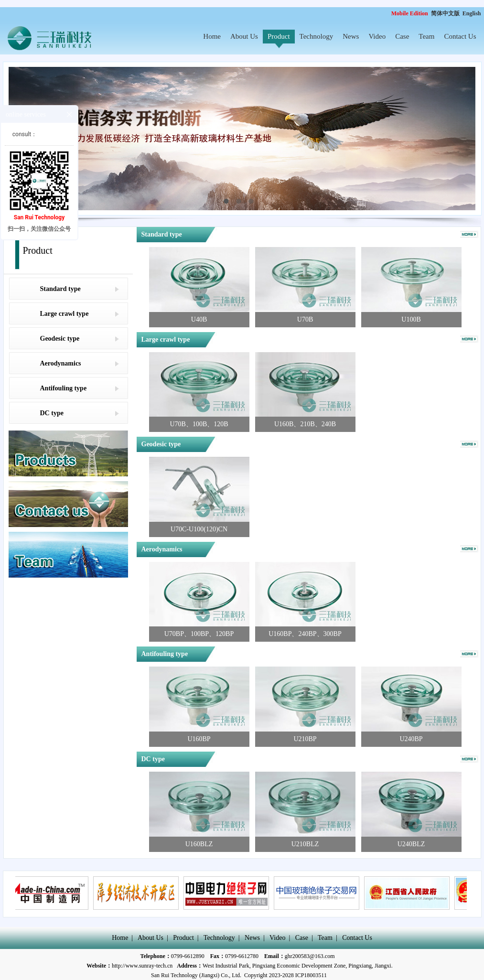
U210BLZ (305, 844)
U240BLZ (411, 844)
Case (402, 36)
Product (279, 36)
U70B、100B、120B (199, 424)
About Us (244, 36)
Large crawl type (65, 314)
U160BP (199, 739)
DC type (52, 413)
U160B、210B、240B (305, 424)
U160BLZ (199, 844)
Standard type (60, 289)
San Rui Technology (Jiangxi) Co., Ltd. (196, 975)
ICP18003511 (311, 975)
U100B (411, 319)
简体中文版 (446, 13)
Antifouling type (64, 388)
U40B (199, 319)
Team (426, 36)
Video (377, 36)
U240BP (411, 739)
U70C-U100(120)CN (199, 529)
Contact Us (460, 36)
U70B (305, 319)
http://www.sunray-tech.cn (142, 966)
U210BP (305, 739)
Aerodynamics (61, 363)
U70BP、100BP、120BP (199, 634)
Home (212, 36)
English (472, 13)
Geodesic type (60, 339)
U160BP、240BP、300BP (305, 634)
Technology (317, 36)
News (351, 36)
